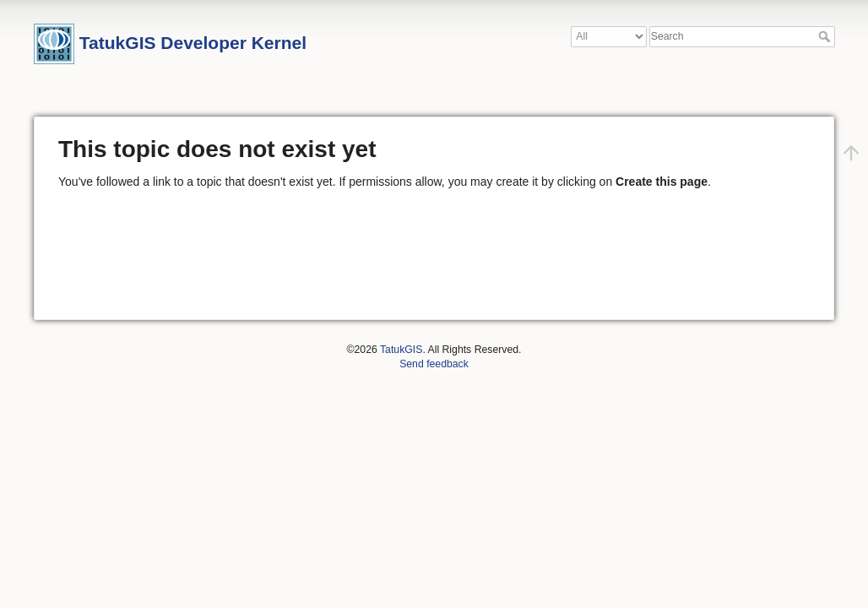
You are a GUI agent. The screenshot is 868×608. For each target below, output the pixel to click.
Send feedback (434, 364)
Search (826, 36)
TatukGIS (401, 350)
